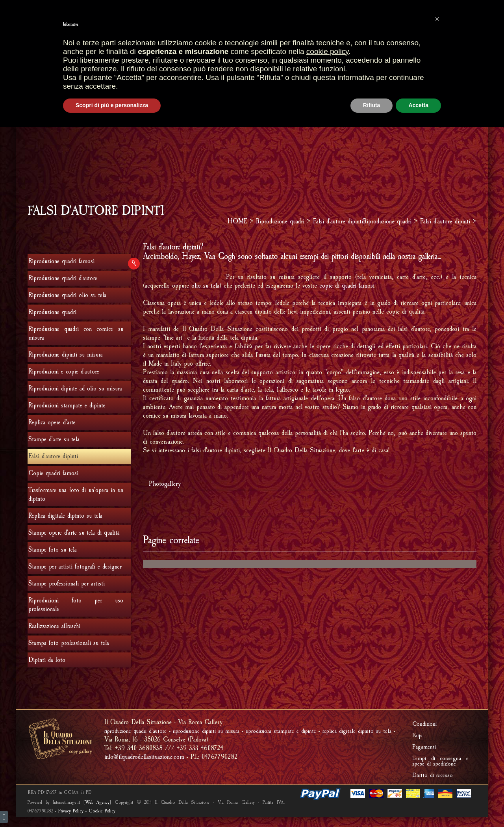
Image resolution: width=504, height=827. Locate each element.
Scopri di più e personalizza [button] (112, 805)
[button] (437, 719)
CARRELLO (235, 22)
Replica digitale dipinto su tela (65, 516)
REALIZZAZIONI (333, 51)
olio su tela (205, 285)
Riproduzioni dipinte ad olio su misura (75, 388)
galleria (428, 256)
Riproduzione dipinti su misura (66, 355)
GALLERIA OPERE (245, 50)
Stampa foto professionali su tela (69, 643)
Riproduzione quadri (393, 51)
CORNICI (292, 51)
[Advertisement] (252, 134)
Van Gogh (220, 256)
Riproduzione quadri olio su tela (67, 295)
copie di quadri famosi (347, 285)
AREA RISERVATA (438, 22)
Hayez (191, 256)
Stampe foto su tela (53, 550)
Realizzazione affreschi (54, 626)
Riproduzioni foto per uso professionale (76, 605)
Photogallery (165, 484)
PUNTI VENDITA (189, 51)
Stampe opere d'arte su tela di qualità (74, 533)
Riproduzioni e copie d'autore (64, 372)
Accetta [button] (418, 805)
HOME (151, 51)
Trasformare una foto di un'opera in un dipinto (76, 494)
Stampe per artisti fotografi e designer (75, 567)
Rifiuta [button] (372, 805)
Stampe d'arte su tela (54, 439)
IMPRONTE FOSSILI (240, 67)
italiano (42, 7)
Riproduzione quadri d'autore (63, 278)
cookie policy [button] (327, 752)
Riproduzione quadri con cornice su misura (76, 333)
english (29, 7)
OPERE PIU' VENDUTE (177, 22)
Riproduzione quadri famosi (61, 261)
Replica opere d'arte (52, 422)
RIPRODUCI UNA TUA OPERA (310, 67)
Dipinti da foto (47, 660)
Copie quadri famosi (53, 473)
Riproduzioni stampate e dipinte (67, 405)
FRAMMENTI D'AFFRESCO (173, 67)
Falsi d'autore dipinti (338, 221)
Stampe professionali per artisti (67, 584)
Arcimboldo (160, 256)
